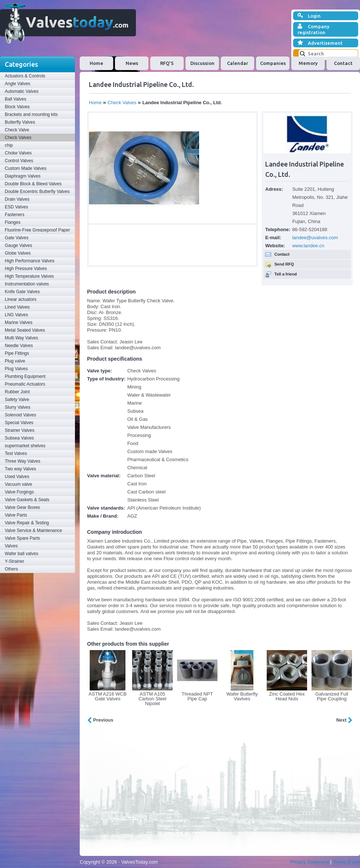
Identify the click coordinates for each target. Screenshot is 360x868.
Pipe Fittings (17, 353)
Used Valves (17, 477)
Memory (308, 63)
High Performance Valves (30, 261)
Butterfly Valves (20, 122)
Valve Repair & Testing (27, 523)
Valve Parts (16, 515)
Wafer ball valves (21, 554)
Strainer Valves (19, 430)
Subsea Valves (19, 438)
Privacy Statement (310, 862)
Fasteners (15, 215)
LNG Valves (16, 315)
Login (309, 16)
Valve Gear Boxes (22, 507)
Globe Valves (18, 253)
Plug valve (15, 361)
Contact (343, 63)
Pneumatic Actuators (25, 384)
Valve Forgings (19, 492)
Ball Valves (15, 99)
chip (9, 145)
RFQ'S (167, 63)
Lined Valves (17, 307)
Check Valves (18, 138)
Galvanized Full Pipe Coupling (332, 696)
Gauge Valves (19, 245)
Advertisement (320, 43)
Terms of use (346, 862)
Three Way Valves (23, 461)
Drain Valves (17, 199)
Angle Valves (17, 84)
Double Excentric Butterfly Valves (37, 192)
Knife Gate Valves (22, 292)
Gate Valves (17, 238)
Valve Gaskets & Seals (27, 500)
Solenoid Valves (20, 415)
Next (344, 720)
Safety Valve (17, 400)
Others (11, 569)
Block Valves (17, 107)
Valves (11, 546)
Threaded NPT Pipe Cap (197, 696)
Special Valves (19, 423)
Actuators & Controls (25, 76)
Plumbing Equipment (25, 376)
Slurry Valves (18, 407)
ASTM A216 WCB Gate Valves (107, 696)
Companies (273, 63)
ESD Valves (16, 207)
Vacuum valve (18, 484)
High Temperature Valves (29, 276)
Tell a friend (286, 274)
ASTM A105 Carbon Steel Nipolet (152, 699)
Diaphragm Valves (23, 176)
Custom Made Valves (26, 168)
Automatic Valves (22, 91)
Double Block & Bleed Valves (33, 184)
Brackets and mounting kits (31, 114)
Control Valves (19, 161)
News (132, 63)
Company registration (314, 29)
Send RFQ (284, 264)
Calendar (237, 63)
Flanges (13, 222)
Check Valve (17, 130)
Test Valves (16, 453)
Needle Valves (19, 346)
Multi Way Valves (21, 338)
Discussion (202, 63)
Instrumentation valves (27, 284)
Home (96, 63)
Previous (100, 720)
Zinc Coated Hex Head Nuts (287, 696)
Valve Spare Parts (22, 538)
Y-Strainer (15, 561)
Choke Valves (18, 153)
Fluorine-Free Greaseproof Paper (37, 230)
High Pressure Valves (26, 269)
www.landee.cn (308, 246)
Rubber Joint (17, 392)
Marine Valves (19, 322)
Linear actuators (21, 299)
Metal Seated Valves (25, 330)
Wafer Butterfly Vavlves (242, 696)
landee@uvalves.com (315, 238)
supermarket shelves (25, 446)
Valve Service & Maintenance (33, 530)
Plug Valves (16, 369)
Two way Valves (20, 469)
